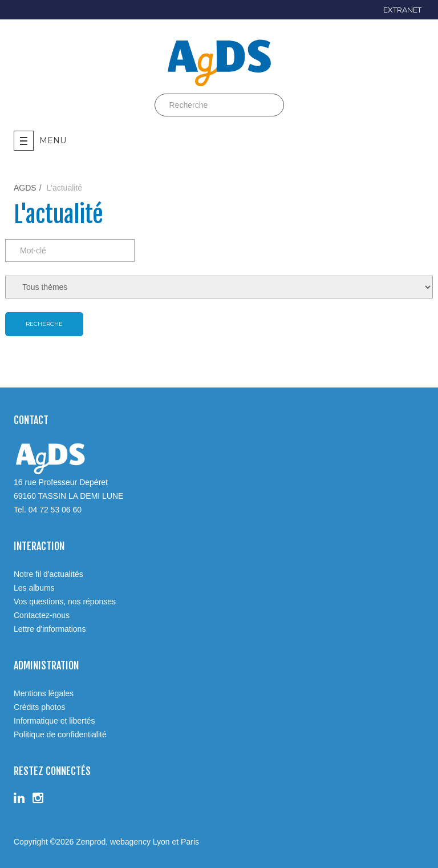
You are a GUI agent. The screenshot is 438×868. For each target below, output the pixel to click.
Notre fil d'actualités (48, 574)
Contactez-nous (42, 615)
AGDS (25, 188)
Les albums (34, 588)
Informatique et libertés (54, 721)
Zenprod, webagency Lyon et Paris (137, 842)
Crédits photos (39, 707)
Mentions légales (44, 693)
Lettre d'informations (50, 629)
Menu (40, 141)
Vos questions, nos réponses (65, 601)
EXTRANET (402, 10)
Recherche (44, 324)
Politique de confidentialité (60, 734)
